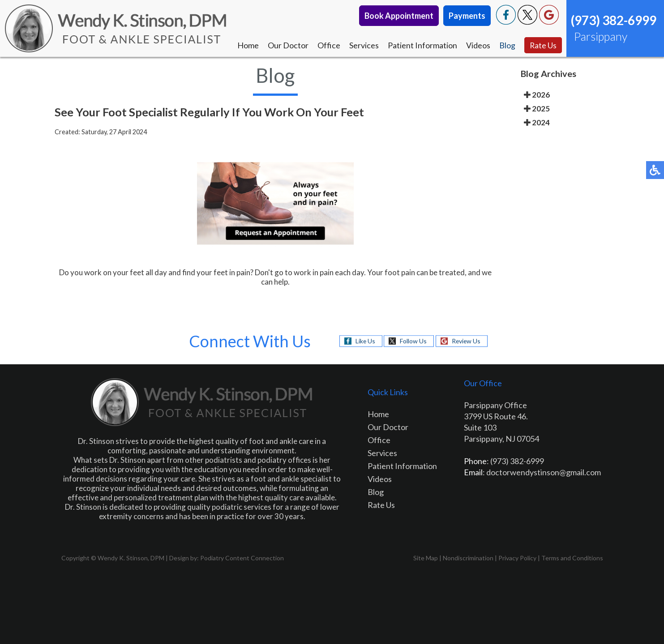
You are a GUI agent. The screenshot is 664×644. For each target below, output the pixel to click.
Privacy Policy (517, 558)
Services (364, 45)
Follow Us (413, 341)
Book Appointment (399, 16)
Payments (467, 16)
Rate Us (543, 45)
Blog (507, 45)
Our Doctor (288, 45)
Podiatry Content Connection (242, 558)
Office (328, 45)
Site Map (426, 558)
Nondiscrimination (468, 558)
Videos (478, 45)
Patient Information (422, 45)
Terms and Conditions (572, 558)
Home (248, 45)
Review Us (466, 341)
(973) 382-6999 (614, 20)
